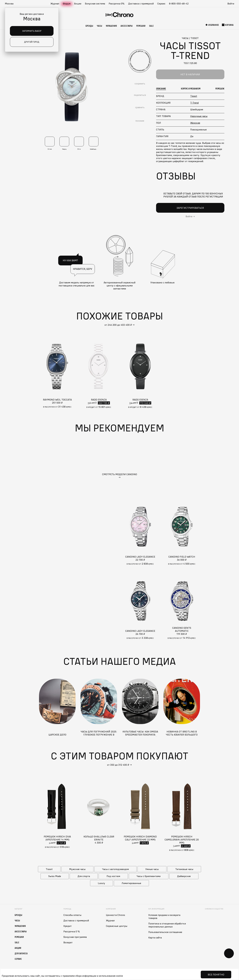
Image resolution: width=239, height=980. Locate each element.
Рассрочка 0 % (72, 931)
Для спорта (84, 876)
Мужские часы (77, 869)
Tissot (194, 96)
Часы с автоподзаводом (115, 869)
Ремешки (141, 26)
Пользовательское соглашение (165, 932)
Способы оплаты (72, 915)
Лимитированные (131, 883)
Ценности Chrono (115, 915)
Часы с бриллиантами (149, 876)
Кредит (68, 926)
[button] (11, 4)
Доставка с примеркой (141, 4)
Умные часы (152, 869)
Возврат (68, 942)
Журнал (55, 4)
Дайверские (184, 876)
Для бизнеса (21, 953)
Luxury (101, 883)
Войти (231, 4)
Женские (195, 123)
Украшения (111, 26)
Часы (99, 26)
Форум (67, 4)
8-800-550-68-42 (179, 4)
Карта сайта (155, 937)
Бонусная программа (75, 937)
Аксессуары (127, 26)
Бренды (89, 26)
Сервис (161, 4)
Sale (151, 26)
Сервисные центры (117, 926)
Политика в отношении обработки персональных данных (167, 925)
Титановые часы (184, 869)
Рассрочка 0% (117, 4)
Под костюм (113, 876)
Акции (78, 4)
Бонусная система (95, 4)
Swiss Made (55, 876)
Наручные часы (199, 116)
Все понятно (216, 975)
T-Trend (194, 103)
